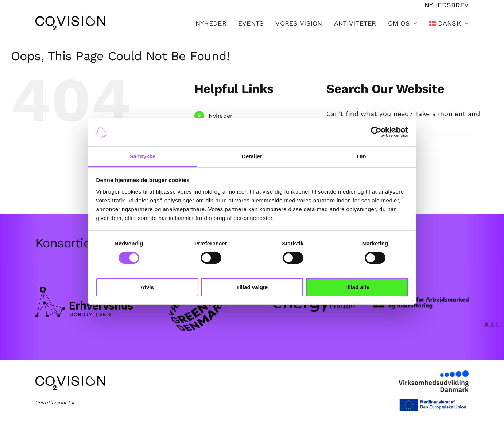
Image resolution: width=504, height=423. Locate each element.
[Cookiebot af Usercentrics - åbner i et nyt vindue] (376, 132)
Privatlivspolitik (55, 403)
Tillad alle (357, 287)
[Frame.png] (84, 290)
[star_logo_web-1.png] (420, 298)
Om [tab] (361, 156)
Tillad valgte (252, 287)
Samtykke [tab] (143, 156)
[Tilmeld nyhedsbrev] (447, 5)
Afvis (147, 287)
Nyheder (221, 116)
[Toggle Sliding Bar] (349, 23)
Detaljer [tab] (252, 156)
